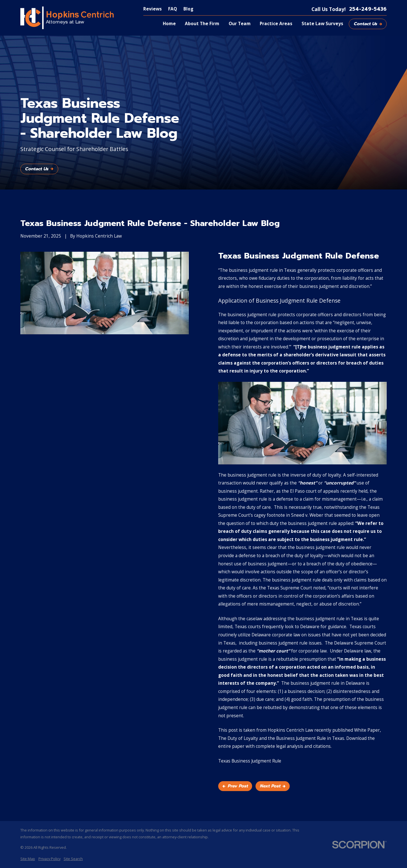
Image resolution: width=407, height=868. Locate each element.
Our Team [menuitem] (240, 24)
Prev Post (235, 786)
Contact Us (368, 24)
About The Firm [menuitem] (202, 24)
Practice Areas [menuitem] (276, 24)
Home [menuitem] (169, 24)
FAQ (173, 9)
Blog (188, 9)
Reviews (152, 9)
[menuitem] (28, 859)
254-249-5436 (368, 9)
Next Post (273, 786)
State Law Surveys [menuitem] (322, 24)
